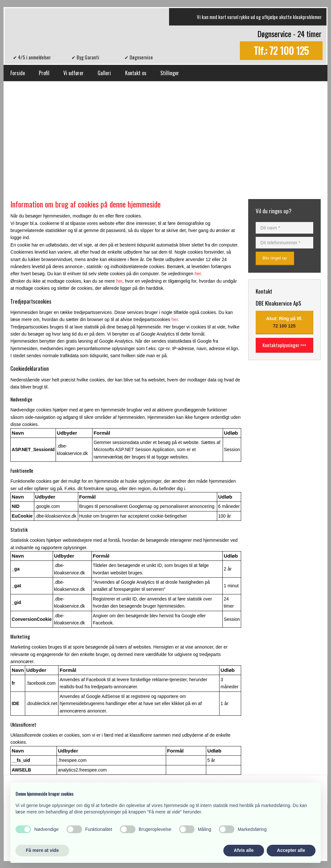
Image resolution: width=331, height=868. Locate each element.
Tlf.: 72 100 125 (281, 51)
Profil (44, 73)
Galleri (104, 73)
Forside (18, 73)
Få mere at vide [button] (42, 850)
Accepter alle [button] (291, 850)
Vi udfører (74, 73)
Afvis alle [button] (244, 850)
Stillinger (170, 73)
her (198, 274)
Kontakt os (136, 73)
